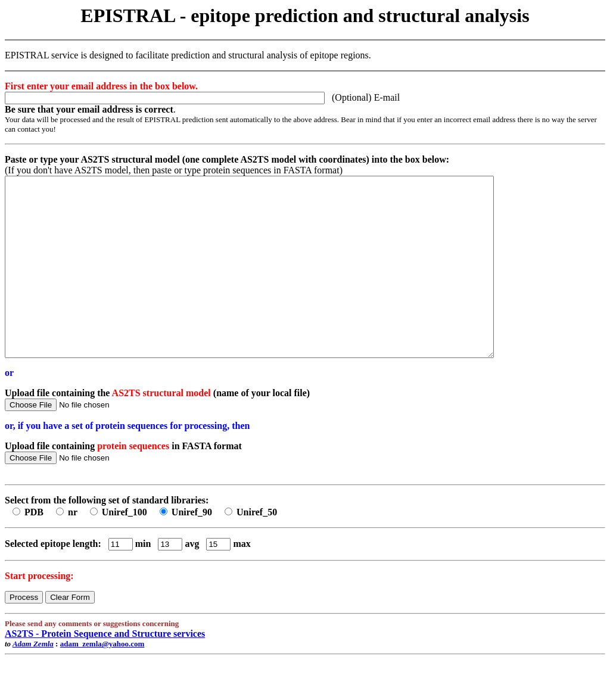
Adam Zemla (33, 679)
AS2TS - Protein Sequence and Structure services (105, 669)
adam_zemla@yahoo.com (102, 679)
